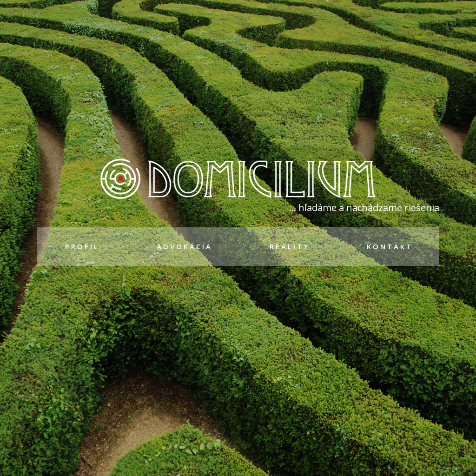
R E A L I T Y (289, 246)
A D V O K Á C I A (184, 246)
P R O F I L (81, 246)
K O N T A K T (389, 246)
